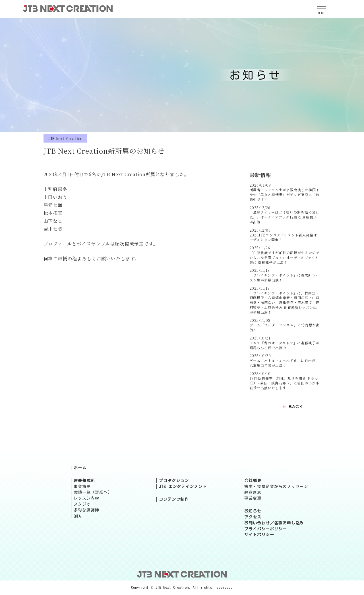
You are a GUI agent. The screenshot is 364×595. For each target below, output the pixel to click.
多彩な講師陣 (86, 510)
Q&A (77, 516)
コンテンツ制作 (174, 499)
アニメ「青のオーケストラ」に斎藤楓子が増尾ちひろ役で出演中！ (285, 345)
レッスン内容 (86, 498)
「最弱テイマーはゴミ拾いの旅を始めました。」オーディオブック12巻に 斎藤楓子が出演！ (285, 217)
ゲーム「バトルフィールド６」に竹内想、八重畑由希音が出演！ (285, 363)
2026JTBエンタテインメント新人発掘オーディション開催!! (283, 237)
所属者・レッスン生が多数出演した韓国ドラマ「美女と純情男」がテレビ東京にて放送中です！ (285, 194)
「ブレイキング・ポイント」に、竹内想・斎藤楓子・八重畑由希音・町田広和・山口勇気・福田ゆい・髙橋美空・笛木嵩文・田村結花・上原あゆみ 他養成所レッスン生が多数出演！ (285, 302)
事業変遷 (253, 498)
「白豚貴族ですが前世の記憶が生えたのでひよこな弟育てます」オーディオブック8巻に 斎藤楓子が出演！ (285, 257)
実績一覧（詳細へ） (93, 492)
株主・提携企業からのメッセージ (276, 487)
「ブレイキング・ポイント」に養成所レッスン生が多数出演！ (285, 277)
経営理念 (253, 493)
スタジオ (82, 504)
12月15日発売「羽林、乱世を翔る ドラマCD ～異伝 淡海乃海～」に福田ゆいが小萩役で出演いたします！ (285, 383)
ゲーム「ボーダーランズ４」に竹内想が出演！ (285, 327)
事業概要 (82, 487)
